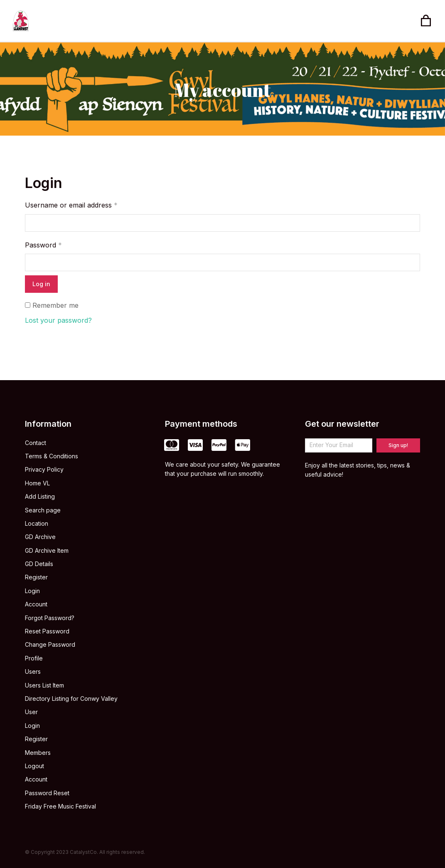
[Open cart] (426, 21)
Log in (41, 284)
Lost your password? (58, 320)
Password (43, 245)
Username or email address (71, 205)
